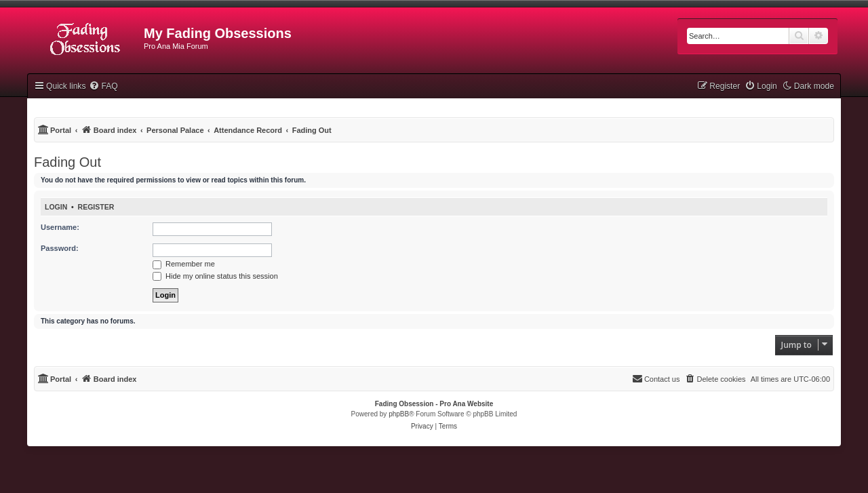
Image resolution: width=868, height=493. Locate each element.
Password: (60, 248)
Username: (60, 227)
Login (56, 207)
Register (96, 207)
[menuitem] (103, 86)
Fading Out (67, 162)
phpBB (399, 414)
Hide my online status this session (215, 276)
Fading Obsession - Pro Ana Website (434, 404)
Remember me (184, 264)
